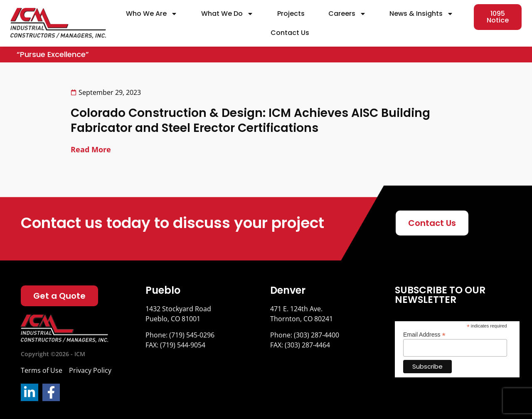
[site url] (58, 23)
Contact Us (290, 33)
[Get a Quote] (59, 296)
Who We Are (152, 14)
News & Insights (421, 14)
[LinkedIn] (30, 392)
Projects (291, 14)
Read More (91, 149)
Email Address (424, 334)
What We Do (227, 14)
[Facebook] (51, 392)
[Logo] (64, 329)
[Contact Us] (432, 223)
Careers (347, 14)
